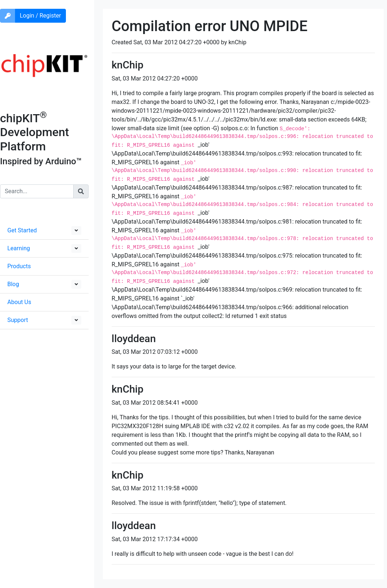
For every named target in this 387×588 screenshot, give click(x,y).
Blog (13, 284)
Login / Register (40, 16)
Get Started (22, 230)
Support (18, 320)
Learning (19, 248)
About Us (19, 302)
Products (19, 266)
